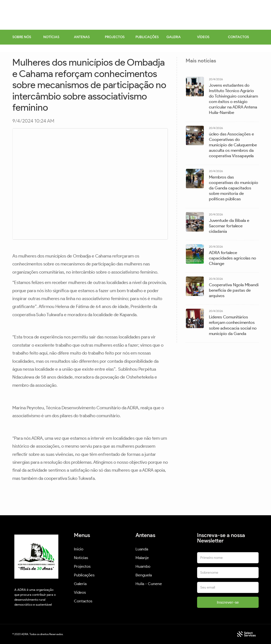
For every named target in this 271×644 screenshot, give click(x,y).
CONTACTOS (238, 37)
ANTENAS (82, 37)
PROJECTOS (115, 37)
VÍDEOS (203, 37)
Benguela (144, 575)
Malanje (142, 558)
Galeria (80, 584)
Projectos (82, 566)
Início (79, 549)
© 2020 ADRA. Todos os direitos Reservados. (38, 634)
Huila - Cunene (149, 584)
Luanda (142, 549)
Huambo (143, 566)
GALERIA (174, 37)
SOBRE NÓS (22, 37)
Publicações (84, 575)
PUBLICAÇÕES (147, 37)
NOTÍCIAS (51, 37)
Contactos (83, 601)
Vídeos (80, 592)
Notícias (81, 558)
